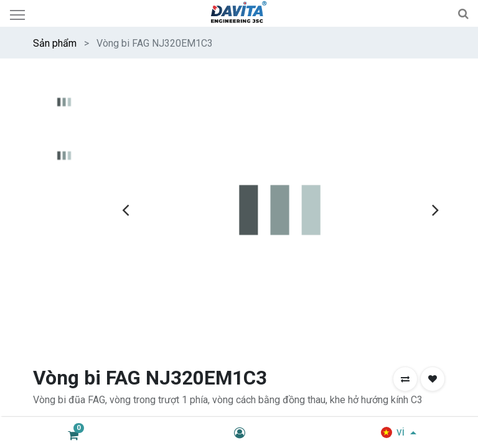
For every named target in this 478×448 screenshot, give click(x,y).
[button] (405, 379)
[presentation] (125, 210)
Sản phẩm (55, 43)
